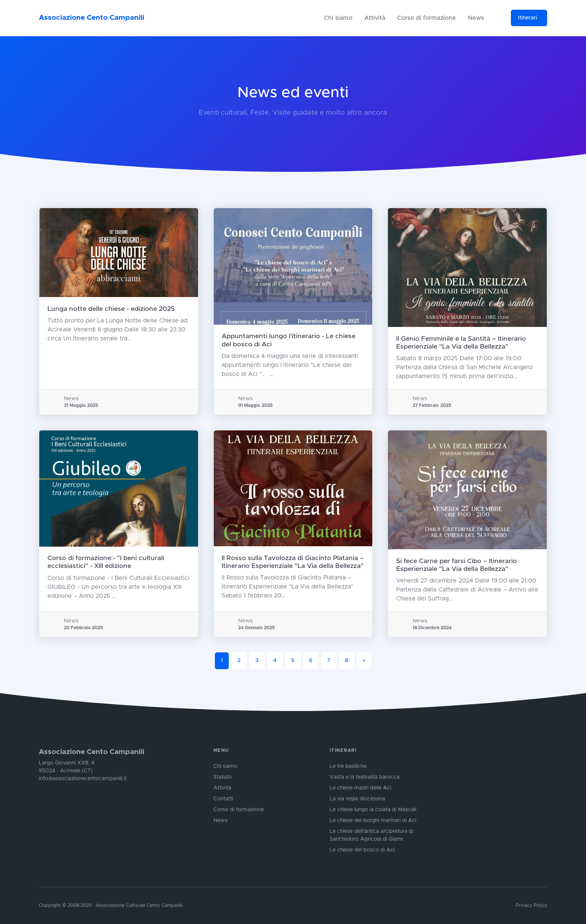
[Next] (364, 661)
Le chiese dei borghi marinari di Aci (373, 821)
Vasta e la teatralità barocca (365, 777)
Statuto (223, 777)
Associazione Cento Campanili (92, 18)
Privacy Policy (531, 906)
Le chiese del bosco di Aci (362, 850)
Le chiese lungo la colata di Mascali (373, 810)
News (476, 18)
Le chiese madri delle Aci (360, 788)
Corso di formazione (427, 18)
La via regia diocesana (357, 799)
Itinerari (528, 18)
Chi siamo (338, 18)
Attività (375, 18)
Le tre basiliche (348, 766)
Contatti (223, 799)
